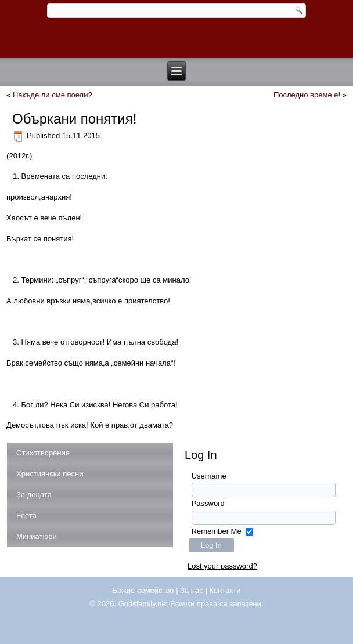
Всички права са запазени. (217, 604)
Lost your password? (222, 566)
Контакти (225, 590)
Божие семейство (143, 590)
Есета (26, 515)
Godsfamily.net (143, 604)
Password (208, 503)
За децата (34, 495)
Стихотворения (43, 453)
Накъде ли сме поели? (53, 95)
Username (209, 476)
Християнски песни (50, 474)
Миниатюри (37, 536)
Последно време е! (307, 95)
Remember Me (217, 531)
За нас (192, 590)
